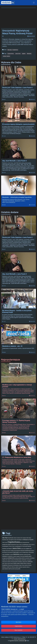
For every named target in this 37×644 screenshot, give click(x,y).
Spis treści (18, 622)
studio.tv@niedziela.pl (20, 639)
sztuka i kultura (6, 56)
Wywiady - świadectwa (13, 50)
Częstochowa (11, 54)
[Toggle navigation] (34, 3)
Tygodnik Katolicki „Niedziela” (18, 641)
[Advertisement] (18, 517)
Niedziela (29, 54)
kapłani (24, 54)
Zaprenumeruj (18, 626)
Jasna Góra (18, 54)
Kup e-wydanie (19, 630)
